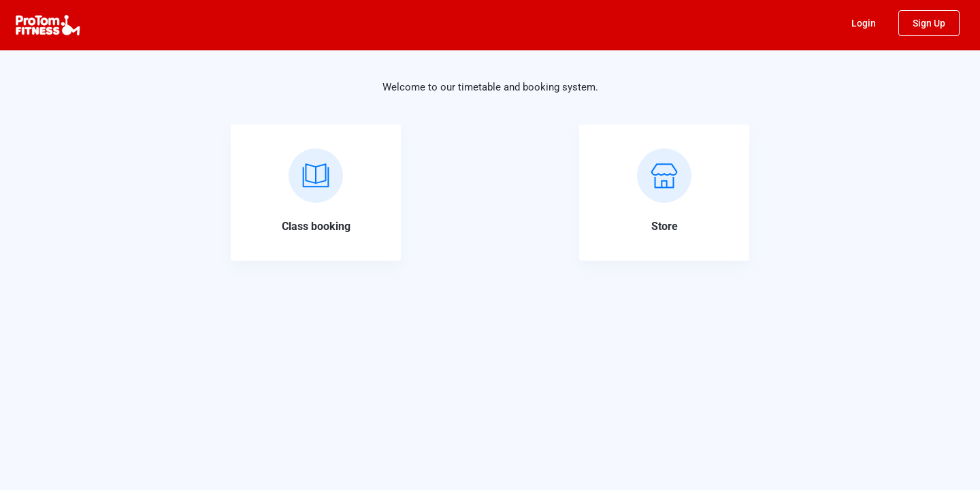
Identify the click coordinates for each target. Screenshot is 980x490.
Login (864, 23)
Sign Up (929, 23)
